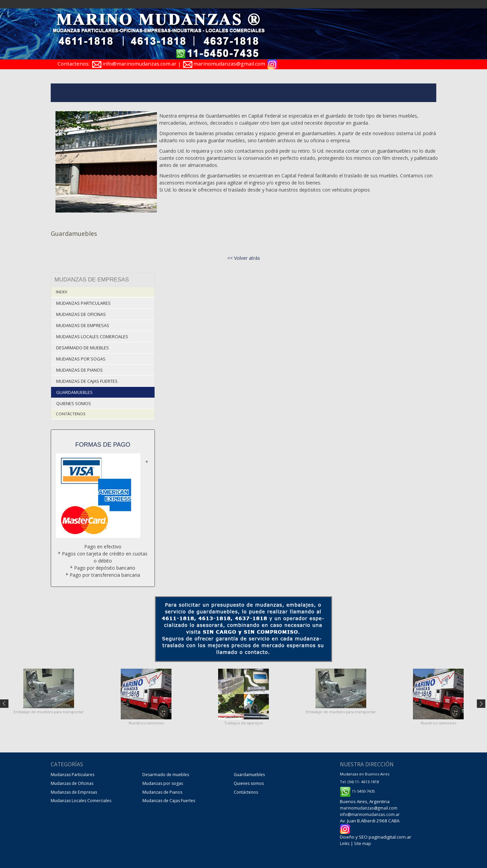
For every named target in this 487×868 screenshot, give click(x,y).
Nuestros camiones (146, 721)
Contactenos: (74, 64)
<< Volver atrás (244, 258)
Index (61, 292)
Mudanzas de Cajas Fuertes (87, 380)
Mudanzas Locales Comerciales (92, 336)
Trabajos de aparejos (243, 721)
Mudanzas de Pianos (79, 368)
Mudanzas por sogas (81, 358)
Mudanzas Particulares (83, 303)
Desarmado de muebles (83, 346)
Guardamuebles (74, 390)
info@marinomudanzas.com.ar (140, 64)
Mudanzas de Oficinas (81, 314)
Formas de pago (103, 443)
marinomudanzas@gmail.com (230, 64)
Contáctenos (70, 412)
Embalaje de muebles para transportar (49, 710)
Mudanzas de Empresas (83, 325)
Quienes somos (74, 402)
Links (344, 841)
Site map (362, 841)
